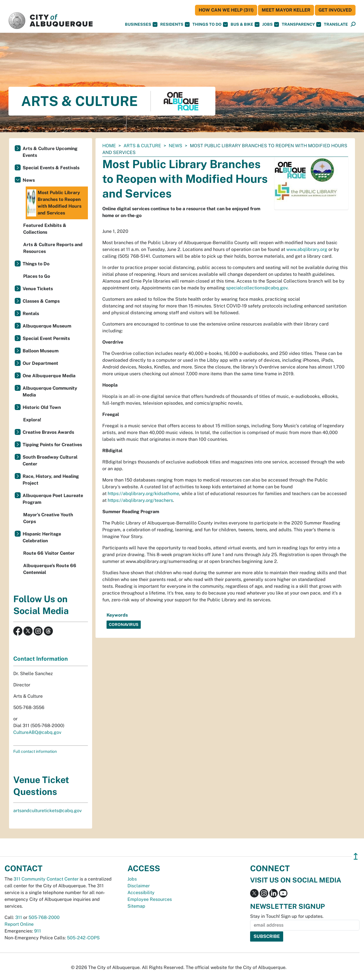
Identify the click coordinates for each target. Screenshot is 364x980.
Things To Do (210, 24)
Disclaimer (139, 886)
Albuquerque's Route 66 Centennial (50, 569)
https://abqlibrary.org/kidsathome (143, 494)
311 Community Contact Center (46, 879)
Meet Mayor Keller (286, 10)
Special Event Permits (46, 338)
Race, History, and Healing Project (51, 480)
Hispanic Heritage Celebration (42, 537)
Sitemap (136, 906)
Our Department (40, 363)
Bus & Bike (245, 24)
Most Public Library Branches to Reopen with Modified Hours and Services (54, 203)
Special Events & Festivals (51, 168)
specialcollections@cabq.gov (257, 288)
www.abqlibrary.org (307, 249)
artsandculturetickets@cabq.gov (47, 811)
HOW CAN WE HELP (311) (226, 10)
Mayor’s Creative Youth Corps (48, 518)
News (175, 146)
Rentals (31, 314)
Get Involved (335, 10)
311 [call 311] (19, 917)
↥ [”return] (356, 856)
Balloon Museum (41, 351)
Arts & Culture (142, 146)
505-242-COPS (83, 938)
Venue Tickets (38, 289)
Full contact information (35, 751)
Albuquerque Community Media (50, 392)
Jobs (271, 24)
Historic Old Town (42, 407)
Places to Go (37, 276)
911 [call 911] (38, 931)
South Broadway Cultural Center (50, 460)
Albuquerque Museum (47, 326)
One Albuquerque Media (49, 376)
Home (109, 146)
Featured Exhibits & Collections (45, 229)
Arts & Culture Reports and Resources (53, 248)
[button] (336, 24)
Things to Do (36, 264)
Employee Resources (150, 899)
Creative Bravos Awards (48, 432)
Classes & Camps (41, 301)
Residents (175, 24)
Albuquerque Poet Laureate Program (53, 499)
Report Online (19, 924)
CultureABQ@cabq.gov (37, 732)
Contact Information (41, 659)
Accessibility (141, 893)
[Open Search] (353, 24)
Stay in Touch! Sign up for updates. (287, 916)
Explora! (32, 420)
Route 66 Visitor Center (49, 553)
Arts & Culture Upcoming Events (50, 152)
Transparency (301, 24)
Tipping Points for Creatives (52, 445)
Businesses (141, 24)
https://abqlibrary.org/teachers (140, 500)
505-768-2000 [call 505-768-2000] (44, 917)
